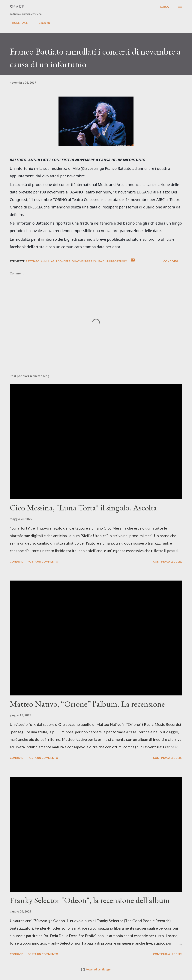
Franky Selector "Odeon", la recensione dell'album (90, 900)
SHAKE (17, 7)
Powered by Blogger (96, 969)
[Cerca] (164, 7)
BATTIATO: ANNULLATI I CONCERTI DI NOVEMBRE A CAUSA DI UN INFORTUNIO (76, 261)
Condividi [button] (171, 261)
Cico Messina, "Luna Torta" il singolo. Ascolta (83, 508)
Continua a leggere (168, 562)
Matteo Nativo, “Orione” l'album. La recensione (87, 704)
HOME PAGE (18, 23)
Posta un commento (43, 562)
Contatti (42, 23)
